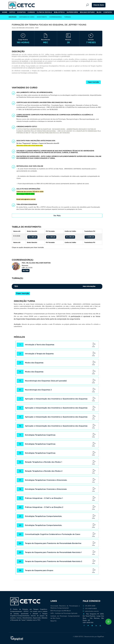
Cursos (31, 12)
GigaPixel (101, 637)
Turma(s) (68, 17)
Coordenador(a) (55, 17)
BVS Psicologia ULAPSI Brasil (61, 611)
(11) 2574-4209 (89, 606)
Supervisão (72, 12)
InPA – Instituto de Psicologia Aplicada (64, 613)
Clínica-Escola (44, 12)
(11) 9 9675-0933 (90, 609)
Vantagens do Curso (27, 17)
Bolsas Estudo (87, 12)
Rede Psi (54, 621)
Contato (108, 12)
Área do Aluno (99, 5)
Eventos (21, 12)
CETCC (12, 12)
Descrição (13, 17)
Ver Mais (57, 216)
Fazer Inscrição (93, 82)
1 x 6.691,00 (90, 237)
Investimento (42, 17)
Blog (99, 12)
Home (5, 12)
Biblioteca (59, 12)
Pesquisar (88, 5)
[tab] (14, 281)
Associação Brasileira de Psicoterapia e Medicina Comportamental (65, 607)
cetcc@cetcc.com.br (91, 611)
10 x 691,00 (32, 237)
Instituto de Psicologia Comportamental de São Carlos (65, 617)
